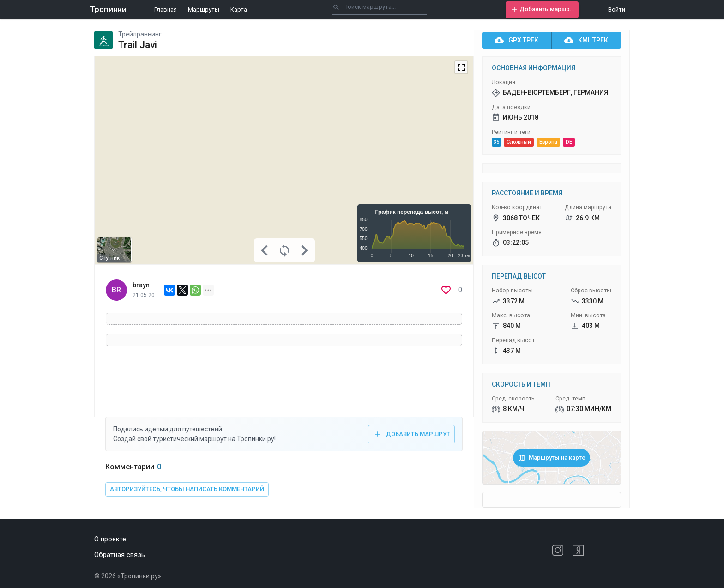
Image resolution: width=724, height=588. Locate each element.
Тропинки (108, 9)
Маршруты (204, 9)
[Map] (284, 160)
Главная (166, 9)
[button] (542, 10)
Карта (239, 9)
